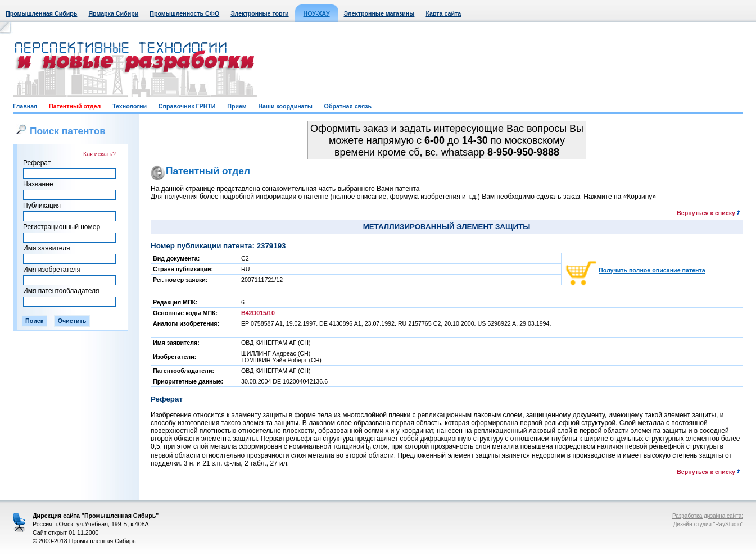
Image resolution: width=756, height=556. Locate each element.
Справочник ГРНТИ (187, 106)
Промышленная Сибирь (41, 13)
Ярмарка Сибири (113, 13)
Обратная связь (348, 106)
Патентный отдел (75, 106)
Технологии (130, 106)
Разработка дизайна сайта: (708, 516)
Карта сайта (443, 13)
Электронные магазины (379, 13)
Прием (237, 106)
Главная (25, 106)
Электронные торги (259, 13)
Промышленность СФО (184, 13)
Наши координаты (285, 106)
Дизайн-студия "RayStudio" (708, 524)
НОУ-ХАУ (317, 13)
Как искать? (99, 154)
